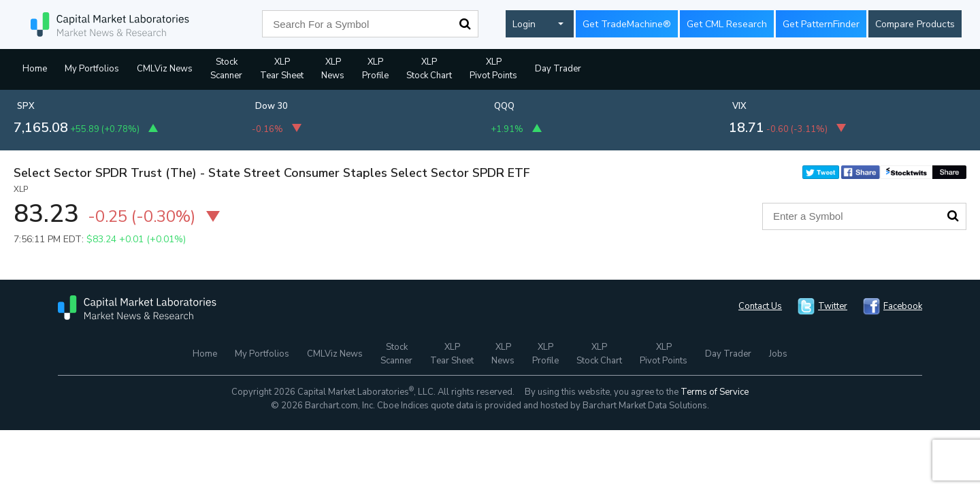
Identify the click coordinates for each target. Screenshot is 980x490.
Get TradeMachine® (627, 24)
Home (35, 69)
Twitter (833, 306)
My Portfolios (92, 69)
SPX (26, 106)
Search (465, 24)
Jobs (778, 354)
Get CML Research (727, 24)
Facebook (903, 306)
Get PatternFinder (821, 24)
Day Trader (558, 69)
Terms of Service (715, 392)
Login (524, 24)
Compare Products (915, 24)
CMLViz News (165, 69)
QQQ (504, 106)
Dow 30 (272, 106)
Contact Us (760, 306)
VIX (739, 106)
